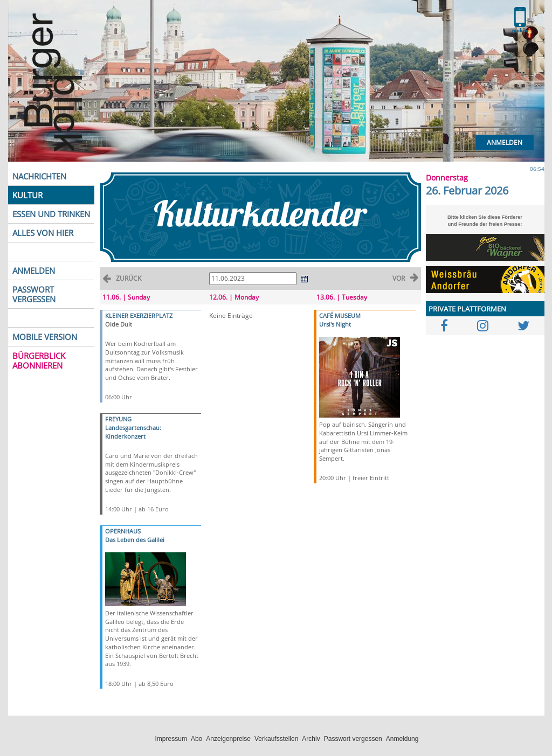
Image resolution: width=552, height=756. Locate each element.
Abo (196, 739)
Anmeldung (402, 739)
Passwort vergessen (353, 739)
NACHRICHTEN (39, 176)
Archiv (311, 739)
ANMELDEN (34, 271)
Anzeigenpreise (228, 739)
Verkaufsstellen (276, 739)
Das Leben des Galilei (135, 540)
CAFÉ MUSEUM (340, 315)
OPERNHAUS (123, 531)
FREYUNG (118, 419)
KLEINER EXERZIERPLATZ (139, 315)
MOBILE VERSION (45, 337)
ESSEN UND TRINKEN (51, 214)
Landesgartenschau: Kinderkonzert (133, 432)
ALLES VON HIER (43, 233)
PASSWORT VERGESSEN (34, 294)
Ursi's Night (335, 324)
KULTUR (27, 195)
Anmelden (505, 143)
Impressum (171, 739)
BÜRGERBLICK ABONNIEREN (39, 360)
